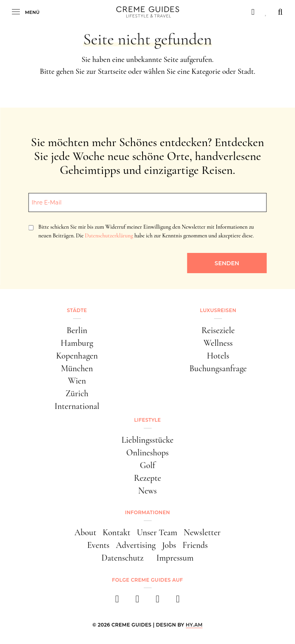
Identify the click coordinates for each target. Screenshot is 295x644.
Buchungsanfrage (218, 368)
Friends (195, 545)
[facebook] (117, 601)
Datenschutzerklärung (109, 236)
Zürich (77, 393)
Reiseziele (218, 330)
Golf (147, 465)
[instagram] (138, 601)
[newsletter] (178, 601)
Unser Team (157, 532)
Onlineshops (147, 453)
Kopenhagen (77, 356)
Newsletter (202, 532)
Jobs (169, 545)
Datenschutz (123, 558)
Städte (77, 310)
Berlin (77, 330)
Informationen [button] (147, 512)
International (77, 406)
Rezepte (147, 478)
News (147, 491)
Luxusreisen (218, 310)
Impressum (175, 558)
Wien (77, 381)
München (77, 368)
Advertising (136, 545)
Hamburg (77, 343)
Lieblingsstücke (147, 440)
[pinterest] (158, 601)
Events (98, 545)
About (85, 532)
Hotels (218, 356)
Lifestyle (147, 420)
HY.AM (194, 625)
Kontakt (116, 532)
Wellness (218, 343)
